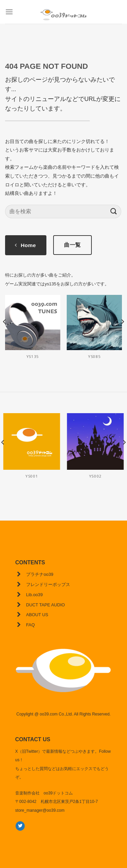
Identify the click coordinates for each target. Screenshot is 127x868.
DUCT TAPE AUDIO (45, 605)
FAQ (30, 625)
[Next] (122, 335)
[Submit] (114, 211)
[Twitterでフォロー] (20, 826)
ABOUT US (37, 615)
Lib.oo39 (34, 595)
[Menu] (9, 12)
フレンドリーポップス (48, 584)
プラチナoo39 (40, 574)
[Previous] (5, 335)
